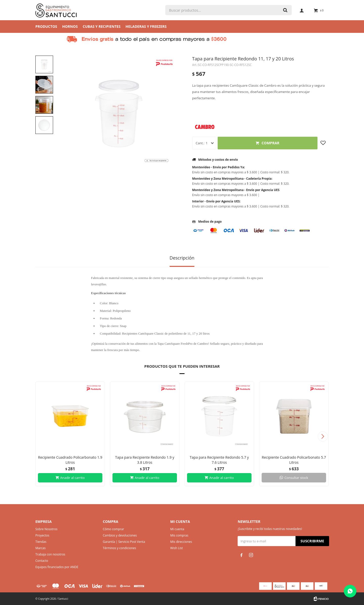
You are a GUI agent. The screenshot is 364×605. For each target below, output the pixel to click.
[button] (323, 436)
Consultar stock (296, 478)
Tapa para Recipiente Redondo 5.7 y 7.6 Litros (219, 460)
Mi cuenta (177, 529)
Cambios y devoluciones (120, 535)
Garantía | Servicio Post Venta (124, 542)
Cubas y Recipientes (101, 26)
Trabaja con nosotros (50, 554)
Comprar (270, 143)
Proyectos (42, 535)
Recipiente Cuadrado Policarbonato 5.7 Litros (294, 460)
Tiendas (41, 542)
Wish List (177, 548)
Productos (46, 26)
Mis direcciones (181, 542)
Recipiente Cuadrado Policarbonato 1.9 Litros (70, 460)
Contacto (42, 561)
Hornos (70, 26)
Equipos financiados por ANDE (57, 567)
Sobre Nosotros (46, 529)
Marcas (41, 548)
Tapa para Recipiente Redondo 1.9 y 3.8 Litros (145, 460)
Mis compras (179, 535)
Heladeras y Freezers (146, 26)
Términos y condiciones (119, 548)
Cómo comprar (113, 529)
